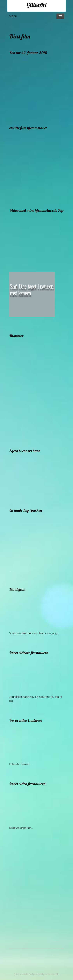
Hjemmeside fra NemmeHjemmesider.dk (36, 974)
